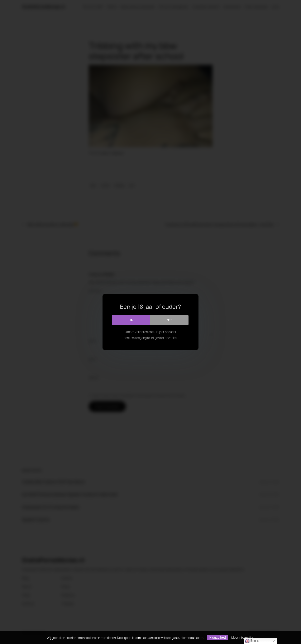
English (253, 641)
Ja (131, 320)
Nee (169, 320)
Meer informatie (242, 637)
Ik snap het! (217, 638)
